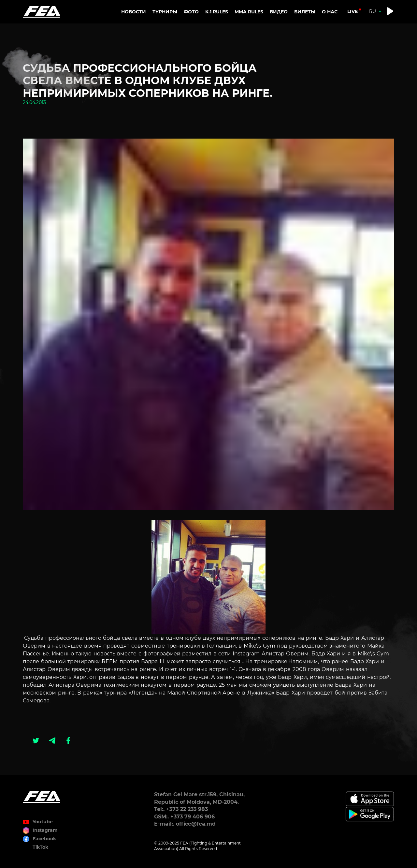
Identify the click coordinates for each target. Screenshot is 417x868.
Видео (279, 12)
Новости (134, 12)
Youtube (43, 822)
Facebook (44, 839)
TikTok (40, 847)
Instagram (45, 830)
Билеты (305, 12)
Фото (191, 12)
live (352, 11)
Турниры (165, 12)
